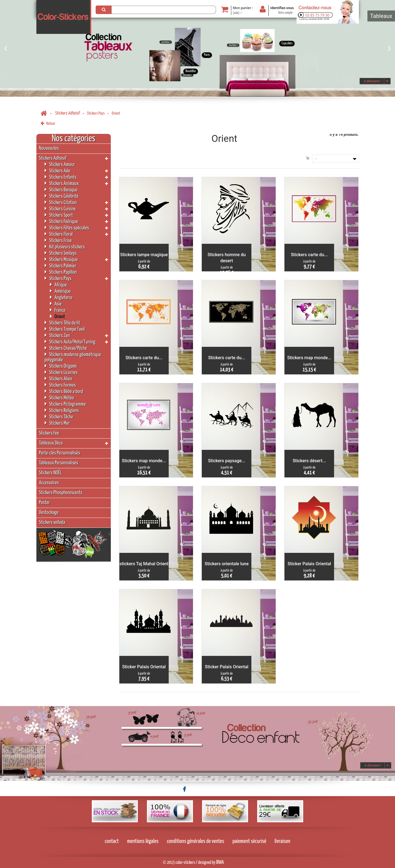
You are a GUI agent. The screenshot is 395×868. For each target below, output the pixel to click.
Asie (56, 304)
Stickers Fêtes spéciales (67, 228)
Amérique (60, 291)
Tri (308, 159)
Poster (45, 503)
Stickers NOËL (51, 473)
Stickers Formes (60, 385)
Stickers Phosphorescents (61, 493)
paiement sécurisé (249, 841)
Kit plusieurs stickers (65, 247)
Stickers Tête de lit (62, 323)
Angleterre (61, 297)
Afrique (58, 285)
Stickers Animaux (62, 183)
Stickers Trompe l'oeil (65, 329)
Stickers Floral (59, 234)
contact (112, 841)
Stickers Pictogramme (65, 404)
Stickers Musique (61, 259)
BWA (220, 862)
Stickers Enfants (61, 177)
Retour (48, 124)
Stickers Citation (61, 202)
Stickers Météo (59, 398)
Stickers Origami (61, 366)
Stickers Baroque (61, 190)
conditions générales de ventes (195, 841)
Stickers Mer (57, 423)
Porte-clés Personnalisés (60, 453)
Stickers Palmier (61, 266)
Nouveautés (49, 148)
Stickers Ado (57, 171)
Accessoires (49, 483)
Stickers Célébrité (62, 196)
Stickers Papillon (61, 272)
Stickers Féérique (61, 221)
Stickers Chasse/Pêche (66, 348)
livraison (282, 841)
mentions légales (143, 841)
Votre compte (285, 13)
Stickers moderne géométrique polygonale (73, 357)
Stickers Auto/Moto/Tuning (70, 342)
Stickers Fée (49, 433)
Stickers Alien (58, 379)
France (58, 310)
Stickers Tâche (59, 417)
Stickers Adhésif (67, 113)
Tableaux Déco (51, 443)
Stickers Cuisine (60, 209)
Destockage (49, 513)
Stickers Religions (62, 410)
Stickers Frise (58, 240)
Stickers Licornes (61, 372)
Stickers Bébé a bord (64, 391)
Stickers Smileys (61, 253)
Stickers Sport (59, 215)
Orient (57, 316)
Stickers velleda (52, 522)
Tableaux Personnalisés (59, 463)
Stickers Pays (96, 113)
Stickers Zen (57, 335)
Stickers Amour (60, 164)
